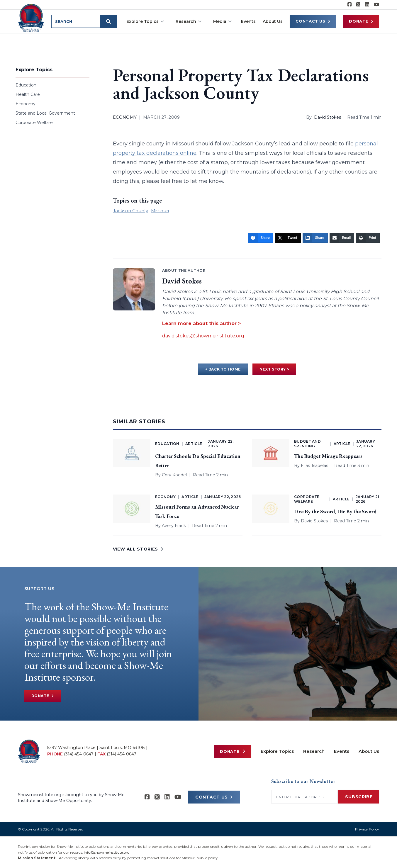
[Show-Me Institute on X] (358, 5)
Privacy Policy (367, 829)
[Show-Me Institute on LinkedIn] (367, 5)
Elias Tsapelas (314, 466)
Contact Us (313, 21)
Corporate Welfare (34, 123)
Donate (361, 21)
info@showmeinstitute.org (107, 852)
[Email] (342, 238)
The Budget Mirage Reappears (328, 456)
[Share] (261, 238)
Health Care (28, 94)
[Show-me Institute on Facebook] (350, 5)
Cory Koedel (174, 475)
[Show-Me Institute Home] (32, 17)
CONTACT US (214, 797)
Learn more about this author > (201, 323)
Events (248, 21)
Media (222, 21)
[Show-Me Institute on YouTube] (376, 5)
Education (26, 85)
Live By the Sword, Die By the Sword (335, 511)
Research (189, 21)
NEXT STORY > (274, 369)
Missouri (160, 211)
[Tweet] (288, 238)
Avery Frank (174, 526)
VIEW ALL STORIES (138, 549)
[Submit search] (109, 21)
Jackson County (130, 211)
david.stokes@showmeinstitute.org (203, 336)
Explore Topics (145, 21)
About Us (273, 21)
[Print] (368, 238)
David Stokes (328, 117)
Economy (26, 104)
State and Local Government (45, 113)
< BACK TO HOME (223, 369)
